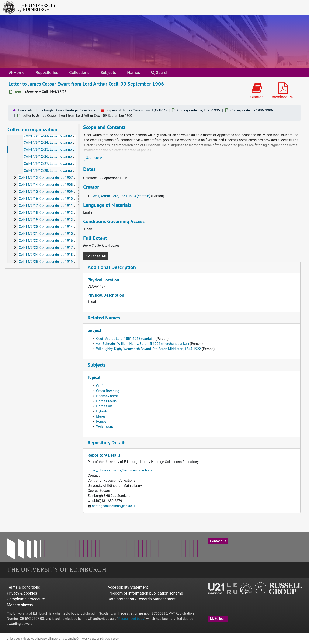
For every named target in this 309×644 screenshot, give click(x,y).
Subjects (108, 72)
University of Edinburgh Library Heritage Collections (57, 110)
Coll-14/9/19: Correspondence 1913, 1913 (50, 220)
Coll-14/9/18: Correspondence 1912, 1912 (50, 213)
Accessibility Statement (128, 587)
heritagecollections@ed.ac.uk (114, 506)
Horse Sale (104, 406)
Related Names (104, 318)
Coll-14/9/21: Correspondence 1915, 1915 (50, 234)
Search (160, 72)
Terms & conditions (23, 587)
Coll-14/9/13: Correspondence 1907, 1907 (50, 178)
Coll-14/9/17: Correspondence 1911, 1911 (50, 206)
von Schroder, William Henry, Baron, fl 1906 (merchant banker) (143, 344)
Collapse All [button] (96, 256)
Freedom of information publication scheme (145, 593)
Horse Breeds (106, 401)
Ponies (101, 421)
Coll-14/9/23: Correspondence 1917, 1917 (50, 248)
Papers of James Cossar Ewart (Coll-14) (136, 110)
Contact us (218, 541)
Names (134, 72)
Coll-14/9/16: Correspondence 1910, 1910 (50, 199)
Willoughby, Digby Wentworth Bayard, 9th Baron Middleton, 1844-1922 (148, 349)
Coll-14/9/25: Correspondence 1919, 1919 (50, 262)
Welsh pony (105, 427)
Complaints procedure (26, 599)
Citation (257, 91)
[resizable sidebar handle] (79, 196)
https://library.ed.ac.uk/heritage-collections (120, 470)
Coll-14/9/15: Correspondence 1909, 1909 (50, 192)
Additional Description (112, 267)
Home (17, 72)
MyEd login (218, 619)
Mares (101, 416)
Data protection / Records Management (142, 599)
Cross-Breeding (108, 391)
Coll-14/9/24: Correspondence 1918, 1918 (50, 255)
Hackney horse (107, 396)
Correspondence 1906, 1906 (252, 110)
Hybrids (102, 411)
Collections (79, 72)
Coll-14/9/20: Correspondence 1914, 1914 (50, 227)
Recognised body (131, 619)
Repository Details (107, 442)
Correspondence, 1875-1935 (199, 110)
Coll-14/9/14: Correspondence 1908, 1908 (50, 185)
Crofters (102, 386)
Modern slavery (20, 605)
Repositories (47, 72)
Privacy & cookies (22, 593)
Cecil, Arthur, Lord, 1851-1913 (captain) (121, 196)
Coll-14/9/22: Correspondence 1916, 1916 (50, 241)
